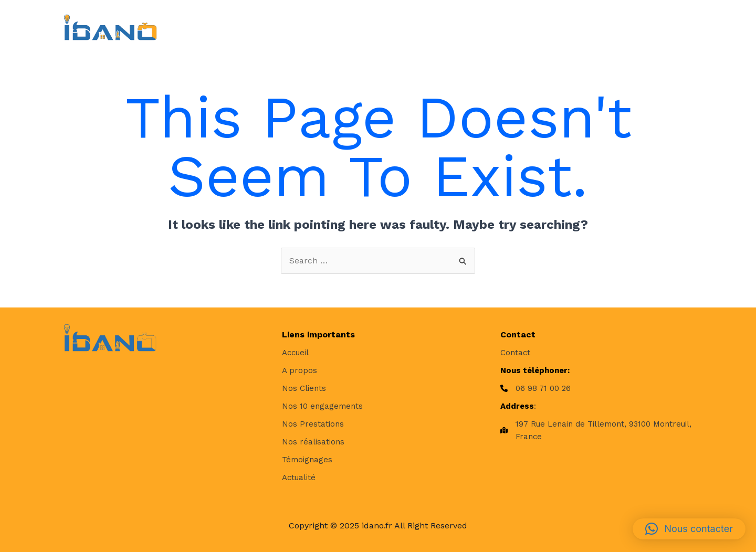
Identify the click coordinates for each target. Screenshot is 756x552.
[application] (345, 27)
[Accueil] (295, 353)
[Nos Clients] (304, 388)
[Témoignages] (307, 460)
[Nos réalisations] (313, 442)
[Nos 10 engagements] (322, 406)
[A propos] (300, 370)
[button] (689, 529)
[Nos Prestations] (313, 424)
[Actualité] (299, 477)
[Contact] (515, 353)
